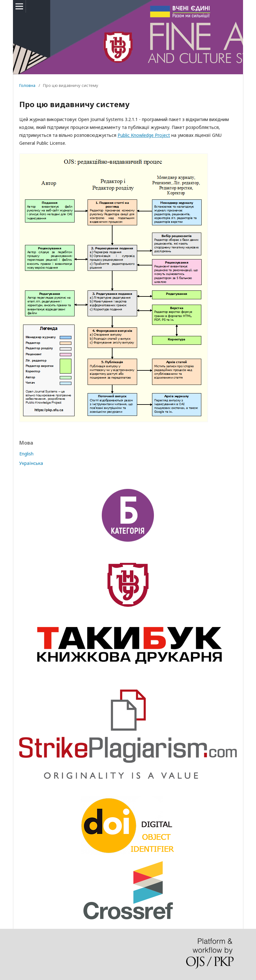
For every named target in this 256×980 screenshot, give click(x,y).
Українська (31, 463)
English (26, 454)
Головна (27, 85)
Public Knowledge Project (144, 135)
